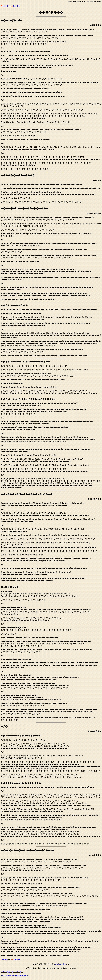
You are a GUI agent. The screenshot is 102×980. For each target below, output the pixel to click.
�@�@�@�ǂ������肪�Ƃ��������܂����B (51, 756)
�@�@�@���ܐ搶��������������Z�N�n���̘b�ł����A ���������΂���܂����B (51, 188)
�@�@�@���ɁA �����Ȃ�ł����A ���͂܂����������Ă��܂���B (51, 377)
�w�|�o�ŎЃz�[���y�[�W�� (15, 976)
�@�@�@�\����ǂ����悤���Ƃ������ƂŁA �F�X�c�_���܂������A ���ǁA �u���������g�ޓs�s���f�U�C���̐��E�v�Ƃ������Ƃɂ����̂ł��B (51, 903)
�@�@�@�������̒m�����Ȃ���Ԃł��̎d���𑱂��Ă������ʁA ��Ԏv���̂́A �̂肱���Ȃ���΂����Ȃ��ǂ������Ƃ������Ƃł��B (51, 443)
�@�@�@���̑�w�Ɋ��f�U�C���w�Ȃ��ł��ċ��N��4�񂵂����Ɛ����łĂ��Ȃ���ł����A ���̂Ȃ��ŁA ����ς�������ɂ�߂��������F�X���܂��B (51, 93)
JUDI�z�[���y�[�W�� (12, 972)
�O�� (5, 6)
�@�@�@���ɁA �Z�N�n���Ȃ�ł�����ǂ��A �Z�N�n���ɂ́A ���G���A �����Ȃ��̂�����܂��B (51, 330)
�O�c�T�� (60, 964)
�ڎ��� (16, 6)
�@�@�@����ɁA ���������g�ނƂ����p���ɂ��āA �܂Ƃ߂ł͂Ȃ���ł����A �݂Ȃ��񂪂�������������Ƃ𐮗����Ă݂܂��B (51, 813)
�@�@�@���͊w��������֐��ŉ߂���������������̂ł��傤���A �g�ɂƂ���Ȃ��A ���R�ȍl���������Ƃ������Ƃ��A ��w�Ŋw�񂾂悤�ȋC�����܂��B (51, 537)
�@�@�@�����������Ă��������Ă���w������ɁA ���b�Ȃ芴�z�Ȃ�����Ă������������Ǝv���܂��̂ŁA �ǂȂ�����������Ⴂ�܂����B (51, 653)
